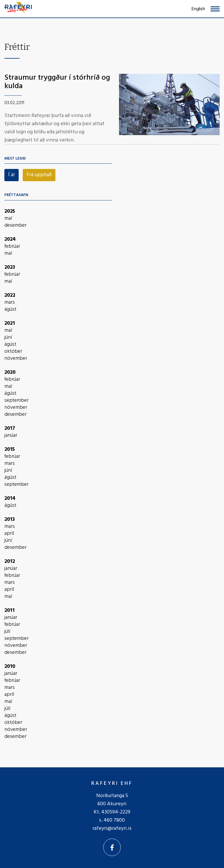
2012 (10, 562)
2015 (10, 449)
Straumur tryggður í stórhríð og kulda (57, 82)
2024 (10, 239)
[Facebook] (112, 847)
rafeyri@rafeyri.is (112, 828)
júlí (7, 632)
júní (8, 338)
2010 (10, 667)
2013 (10, 519)
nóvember (16, 359)
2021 (10, 323)
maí (8, 219)
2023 (10, 267)
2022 (10, 295)
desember (15, 226)
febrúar (12, 247)
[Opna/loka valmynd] (215, 9)
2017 (10, 428)
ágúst (10, 310)
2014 (10, 498)
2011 (9, 611)
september (16, 401)
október (13, 352)
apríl (9, 534)
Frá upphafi (39, 175)
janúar (11, 436)
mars (10, 303)
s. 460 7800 (112, 820)
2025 (10, 211)
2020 (10, 372)
